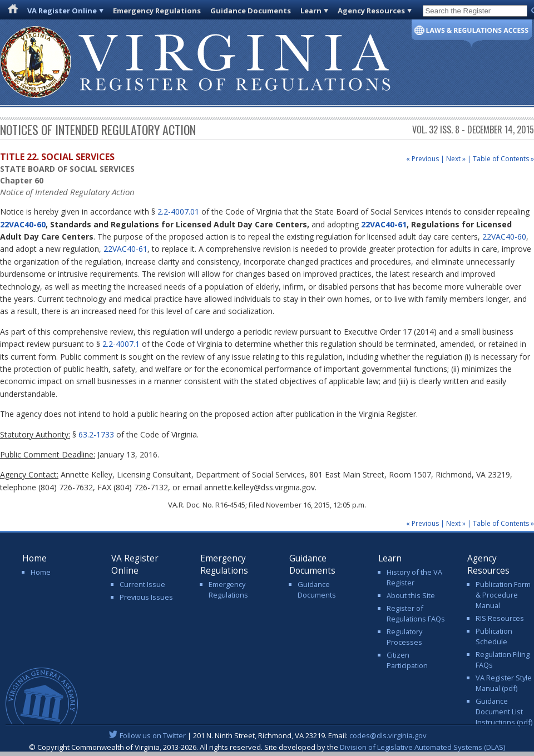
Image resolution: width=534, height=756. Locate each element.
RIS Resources (500, 618)
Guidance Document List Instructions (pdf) (504, 712)
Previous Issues (146, 597)
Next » (456, 159)
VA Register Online (62, 11)
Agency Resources (371, 11)
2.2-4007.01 (178, 212)
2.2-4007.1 (121, 344)
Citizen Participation (407, 660)
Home (41, 572)
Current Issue (142, 584)
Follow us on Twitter (153, 735)
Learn (311, 11)
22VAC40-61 (384, 224)
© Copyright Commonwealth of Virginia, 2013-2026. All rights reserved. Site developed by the (267, 747)
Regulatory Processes (404, 637)
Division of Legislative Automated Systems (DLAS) (422, 747)
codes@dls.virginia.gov (388, 735)
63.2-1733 (96, 434)
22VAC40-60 (23, 224)
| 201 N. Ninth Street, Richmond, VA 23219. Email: (267, 735)
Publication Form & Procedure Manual (503, 595)
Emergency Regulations (157, 11)
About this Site (411, 595)
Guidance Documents (251, 11)
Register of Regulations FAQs (416, 613)
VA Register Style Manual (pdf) (504, 683)
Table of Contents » (503, 159)
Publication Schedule (494, 636)
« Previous (422, 159)
